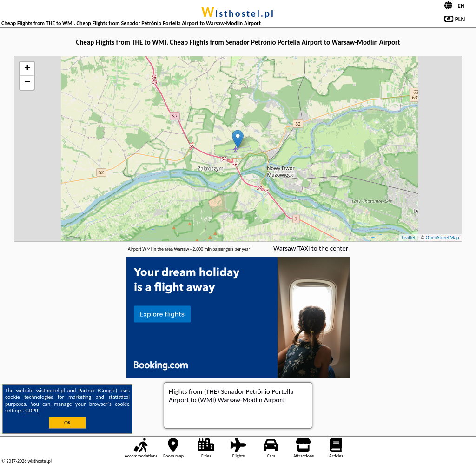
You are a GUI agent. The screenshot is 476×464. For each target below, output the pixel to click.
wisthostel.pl (238, 13)
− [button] (27, 83)
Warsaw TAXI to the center (311, 248)
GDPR (32, 411)
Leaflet (409, 237)
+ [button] (27, 69)
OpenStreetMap (443, 237)
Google (108, 391)
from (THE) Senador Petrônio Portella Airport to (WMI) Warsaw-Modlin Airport (231, 396)
